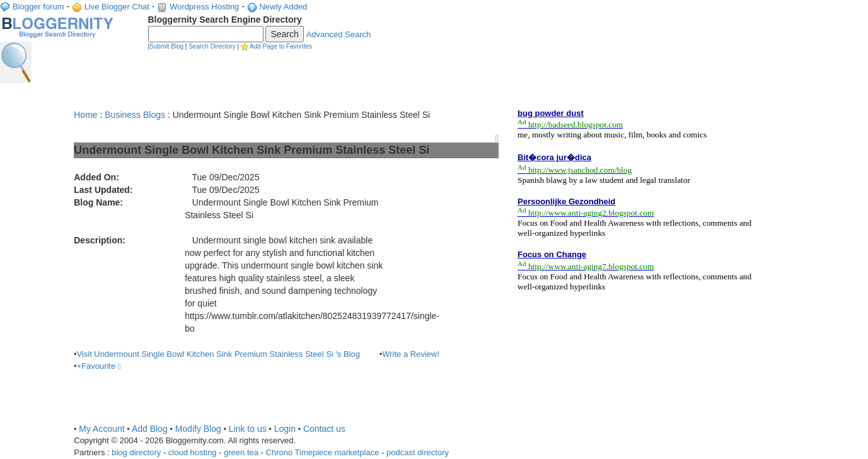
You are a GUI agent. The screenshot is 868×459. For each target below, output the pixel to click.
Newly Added (283, 7)
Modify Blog (198, 429)
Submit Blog (166, 46)
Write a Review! (411, 354)
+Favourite (98, 366)
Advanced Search (339, 34)
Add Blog (150, 429)
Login (285, 429)
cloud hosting (193, 452)
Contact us (324, 429)
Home (85, 115)
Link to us (248, 429)
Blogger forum (38, 7)
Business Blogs (135, 115)
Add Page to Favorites (281, 46)
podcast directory (418, 452)
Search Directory (212, 46)
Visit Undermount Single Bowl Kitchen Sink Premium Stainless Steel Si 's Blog (218, 354)
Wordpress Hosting (204, 7)
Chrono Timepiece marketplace (323, 452)
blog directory (136, 452)
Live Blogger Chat (117, 7)
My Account (101, 429)
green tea (241, 452)
